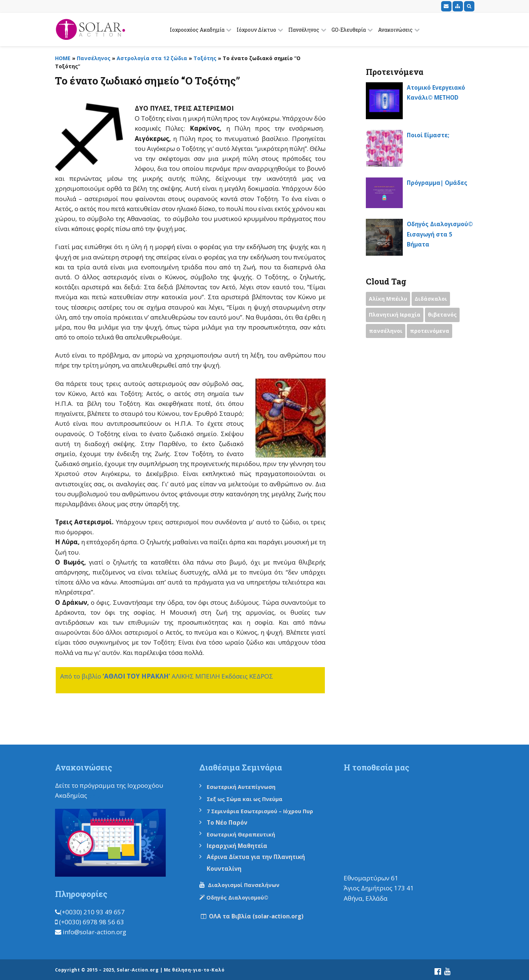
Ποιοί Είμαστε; (431, 135)
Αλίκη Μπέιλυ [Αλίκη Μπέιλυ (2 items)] (389, 300)
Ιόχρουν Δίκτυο (256, 30)
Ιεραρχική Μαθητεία (240, 844)
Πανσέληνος (304, 30)
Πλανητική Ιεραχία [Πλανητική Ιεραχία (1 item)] (396, 316)
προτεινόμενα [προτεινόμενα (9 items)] (432, 333)
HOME (63, 58)
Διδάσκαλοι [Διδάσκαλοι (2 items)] (434, 300)
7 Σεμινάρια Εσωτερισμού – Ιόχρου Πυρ (265, 810)
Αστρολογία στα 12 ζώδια (152, 58)
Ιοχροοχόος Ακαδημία (197, 30)
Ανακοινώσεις (395, 30)
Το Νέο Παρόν (229, 821)
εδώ (95, 795)
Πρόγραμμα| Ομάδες (440, 182)
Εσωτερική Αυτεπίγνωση (245, 787)
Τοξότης (205, 58)
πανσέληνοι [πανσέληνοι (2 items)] (386, 333)
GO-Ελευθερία (349, 30)
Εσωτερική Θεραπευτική (245, 833)
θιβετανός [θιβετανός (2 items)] (445, 316)
